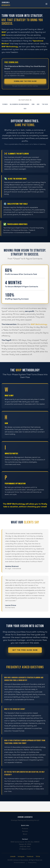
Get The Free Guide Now (25, 650)
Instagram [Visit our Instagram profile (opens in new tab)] (21, 856)
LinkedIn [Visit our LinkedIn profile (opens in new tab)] (13, 856)
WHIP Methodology (39, 324)
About (25, 834)
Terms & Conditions (19, 863)
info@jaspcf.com (25, 849)
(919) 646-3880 (25, 847)
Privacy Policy (32, 863)
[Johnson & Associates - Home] (6, 4)
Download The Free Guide (26, 81)
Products (25, 829)
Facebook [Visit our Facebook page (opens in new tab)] (30, 856)
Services (25, 831)
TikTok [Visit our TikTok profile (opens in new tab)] (38, 856)
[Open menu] (46, 4)
